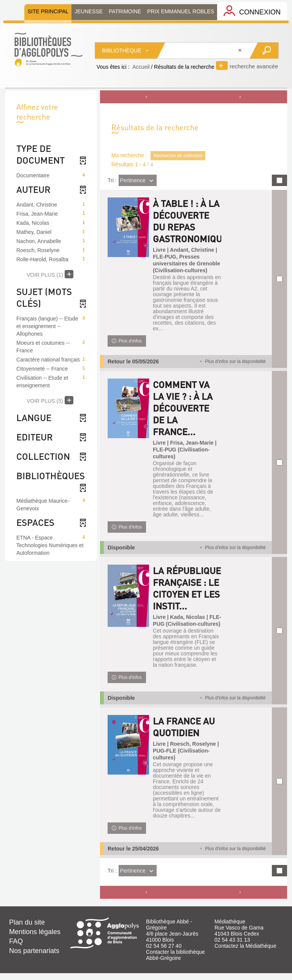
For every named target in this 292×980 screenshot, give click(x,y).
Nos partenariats (34, 958)
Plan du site (27, 929)
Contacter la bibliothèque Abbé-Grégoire (175, 962)
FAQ (16, 948)
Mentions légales (35, 939)
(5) (50, 400)
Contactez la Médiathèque (245, 953)
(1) (50, 274)
